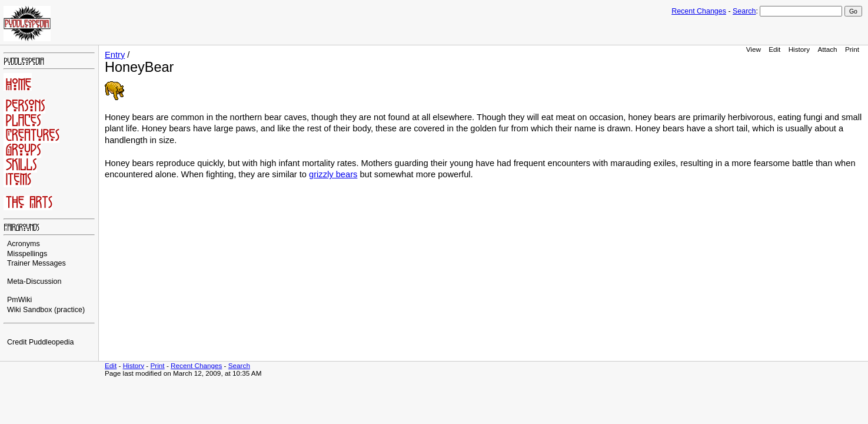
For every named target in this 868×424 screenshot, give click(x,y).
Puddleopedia (51, 342)
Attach (827, 49)
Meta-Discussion (34, 281)
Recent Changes (699, 11)
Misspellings (27, 254)
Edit (774, 49)
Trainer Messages (36, 263)
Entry (115, 55)
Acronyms (24, 244)
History (799, 49)
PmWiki (19, 300)
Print (852, 49)
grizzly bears (333, 174)
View (754, 49)
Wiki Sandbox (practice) (46, 310)
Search (744, 11)
